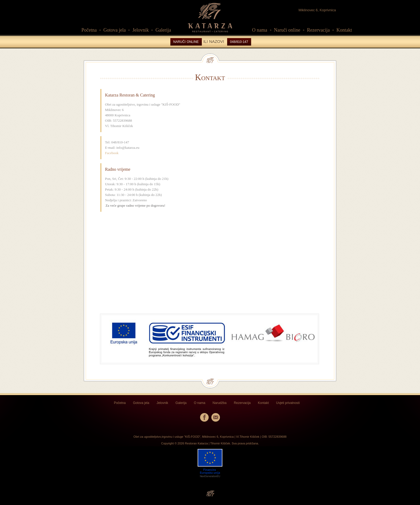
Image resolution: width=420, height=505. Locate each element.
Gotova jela (115, 30)
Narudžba (220, 403)
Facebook (112, 153)
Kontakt (344, 30)
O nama (260, 30)
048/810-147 (239, 42)
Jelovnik (140, 30)
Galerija (163, 30)
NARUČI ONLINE (186, 42)
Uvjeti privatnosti (288, 403)
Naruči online (287, 30)
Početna (89, 30)
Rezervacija (318, 30)
